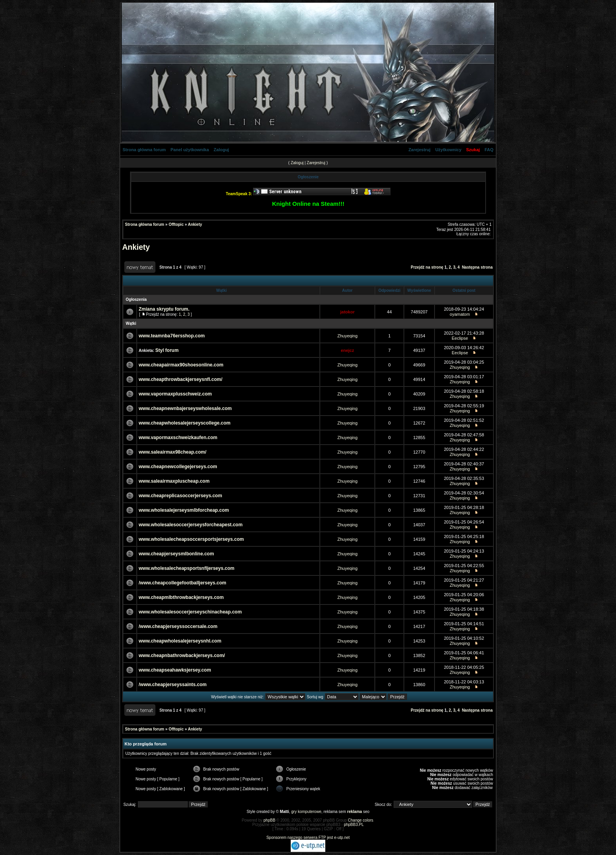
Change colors (361, 820)
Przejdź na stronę (427, 267)
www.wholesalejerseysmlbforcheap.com (184, 510)
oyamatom (460, 314)
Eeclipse (460, 338)
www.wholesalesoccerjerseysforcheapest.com (191, 525)
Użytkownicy (448, 150)
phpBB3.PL (354, 825)
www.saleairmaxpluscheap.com (174, 481)
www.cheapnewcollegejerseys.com (178, 467)
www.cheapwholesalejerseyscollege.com (185, 423)
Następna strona (477, 267)
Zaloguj (221, 150)
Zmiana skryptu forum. (164, 309)
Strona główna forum (144, 150)
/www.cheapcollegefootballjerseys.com (182, 583)
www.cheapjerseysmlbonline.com (176, 554)
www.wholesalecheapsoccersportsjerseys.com (191, 539)
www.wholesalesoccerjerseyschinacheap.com (190, 612)
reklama (355, 812)
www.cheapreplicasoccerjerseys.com (180, 496)
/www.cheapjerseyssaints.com (173, 685)
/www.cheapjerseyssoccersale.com (178, 626)
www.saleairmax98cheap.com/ (172, 452)
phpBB (269, 820)
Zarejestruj (420, 150)
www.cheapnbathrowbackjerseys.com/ (182, 655)
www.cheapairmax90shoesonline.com (181, 365)
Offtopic (176, 224)
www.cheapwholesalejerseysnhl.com (180, 641)
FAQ (489, 150)
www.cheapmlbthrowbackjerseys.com (181, 597)
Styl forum (167, 350)
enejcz (348, 350)
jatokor (347, 312)
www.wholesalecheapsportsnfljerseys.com (187, 568)
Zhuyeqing (347, 336)
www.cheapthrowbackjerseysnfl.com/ (181, 379)
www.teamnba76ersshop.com (172, 336)
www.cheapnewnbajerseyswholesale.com (185, 408)
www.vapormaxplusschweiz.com (175, 394)
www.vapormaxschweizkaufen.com (178, 438)
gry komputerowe (306, 812)
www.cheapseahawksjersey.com (175, 670)
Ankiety (195, 224)
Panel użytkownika (190, 150)
